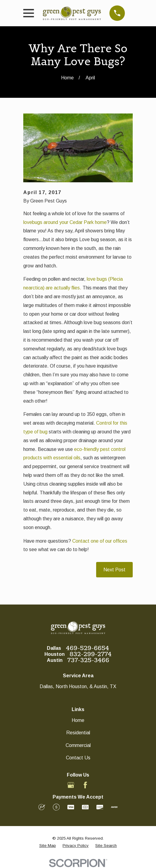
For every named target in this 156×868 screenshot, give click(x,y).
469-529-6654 (88, 648)
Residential (78, 733)
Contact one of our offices (100, 541)
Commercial (78, 745)
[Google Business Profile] (71, 785)
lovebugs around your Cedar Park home (65, 222)
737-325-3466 (88, 660)
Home (78, 720)
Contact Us (78, 758)
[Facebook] (85, 785)
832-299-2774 (91, 654)
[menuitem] (48, 846)
